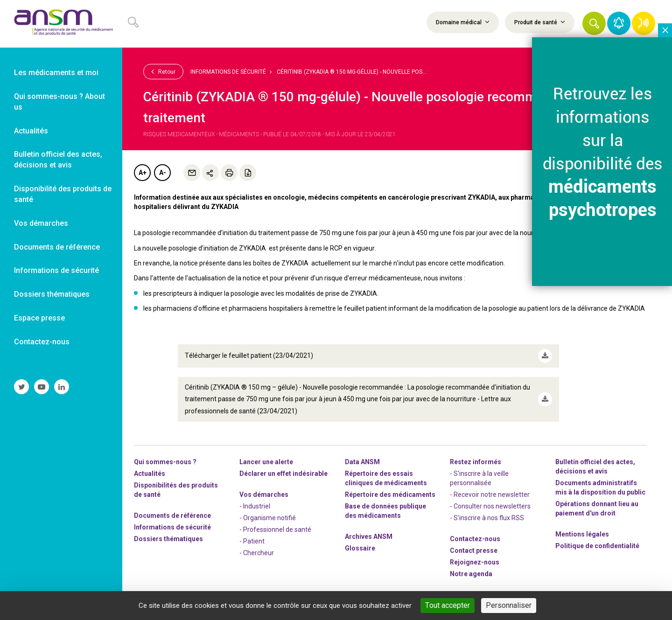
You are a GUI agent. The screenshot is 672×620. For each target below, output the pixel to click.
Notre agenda (471, 573)
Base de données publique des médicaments (385, 510)
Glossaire (360, 548)
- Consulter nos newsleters (490, 506)
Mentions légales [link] (582, 534)
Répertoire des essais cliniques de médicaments (386, 478)
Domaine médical (463, 22)
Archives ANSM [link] (369, 536)
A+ (143, 173)
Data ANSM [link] (362, 461)
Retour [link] (163, 71)
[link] (61, 24)
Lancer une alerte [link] (266, 461)
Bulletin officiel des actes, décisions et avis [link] (58, 160)
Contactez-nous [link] (42, 342)
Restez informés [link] (476, 461)
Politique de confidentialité (597, 545)
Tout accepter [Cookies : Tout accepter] (448, 605)
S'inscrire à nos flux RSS (489, 517)
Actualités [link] (31, 131)
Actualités (150, 473)
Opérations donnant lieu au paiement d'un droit (597, 508)
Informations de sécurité (228, 72)
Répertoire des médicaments (390, 494)
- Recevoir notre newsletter (490, 494)
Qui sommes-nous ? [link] (165, 461)
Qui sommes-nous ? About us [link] (59, 102)
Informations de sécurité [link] (56, 270)
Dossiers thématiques (168, 538)
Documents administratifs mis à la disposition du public (600, 487)
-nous (475, 562)
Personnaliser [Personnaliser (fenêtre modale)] (509, 605)
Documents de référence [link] (57, 247)
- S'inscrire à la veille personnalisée (479, 478)
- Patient (252, 541)
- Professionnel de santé (275, 529)
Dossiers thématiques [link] (52, 294)
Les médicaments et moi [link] (56, 73)
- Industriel (255, 506)
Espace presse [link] (39, 318)
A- (163, 173)
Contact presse (474, 550)
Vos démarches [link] (41, 223)
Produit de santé (540, 22)
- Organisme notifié (268, 517)
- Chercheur (257, 552)
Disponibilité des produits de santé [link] (63, 194)
